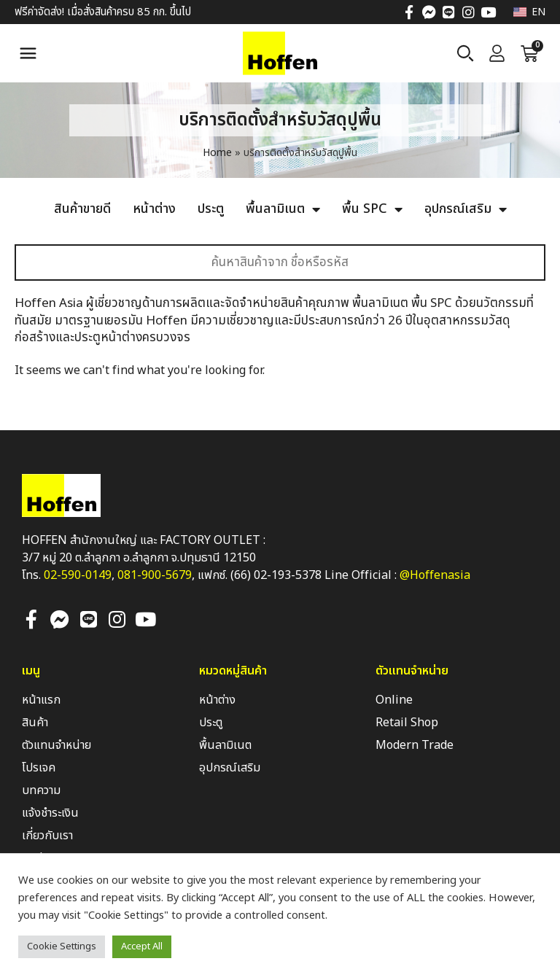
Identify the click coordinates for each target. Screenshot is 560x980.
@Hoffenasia (435, 575)
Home (217, 153)
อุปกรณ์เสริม (466, 209)
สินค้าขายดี (82, 209)
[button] (28, 53)
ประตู (211, 209)
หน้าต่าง (154, 209)
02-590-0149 (78, 575)
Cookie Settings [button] (62, 946)
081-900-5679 (155, 575)
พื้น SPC (372, 209)
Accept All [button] (142, 946)
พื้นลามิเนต (283, 209)
